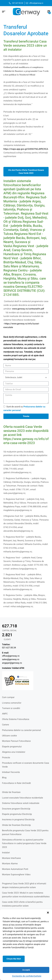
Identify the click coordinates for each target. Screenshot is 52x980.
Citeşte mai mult (14, 959)
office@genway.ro (11, 656)
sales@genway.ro (11, 659)
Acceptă (26, 970)
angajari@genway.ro (12, 663)
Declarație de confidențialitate (27, 976)
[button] (48, 913)
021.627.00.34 (9, 648)
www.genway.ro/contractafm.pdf (28, 309)
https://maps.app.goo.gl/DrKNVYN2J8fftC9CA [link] (26, 149)
